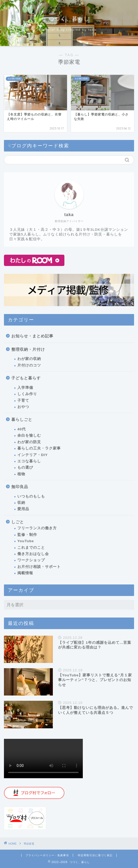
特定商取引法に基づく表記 (95, 855)
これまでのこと (31, 548)
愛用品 (23, 509)
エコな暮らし (29, 461)
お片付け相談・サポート (39, 567)
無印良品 (20, 487)
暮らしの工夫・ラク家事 (39, 448)
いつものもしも (31, 496)
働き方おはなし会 (33, 554)
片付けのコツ (29, 365)
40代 (22, 429)
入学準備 (25, 388)
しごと (18, 522)
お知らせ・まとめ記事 (32, 336)
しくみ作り (27, 394)
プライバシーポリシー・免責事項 (47, 855)
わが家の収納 (29, 359)
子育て (23, 401)
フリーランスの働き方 (37, 528)
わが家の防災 (29, 442)
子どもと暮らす (26, 378)
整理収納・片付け (28, 349)
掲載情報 (25, 573)
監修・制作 (27, 535)
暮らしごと (22, 419)
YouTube (26, 541)
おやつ (23, 407)
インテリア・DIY (33, 455)
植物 (21, 474)
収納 (21, 503)
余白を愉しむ (29, 435)
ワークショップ (31, 560)
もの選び (25, 467)
